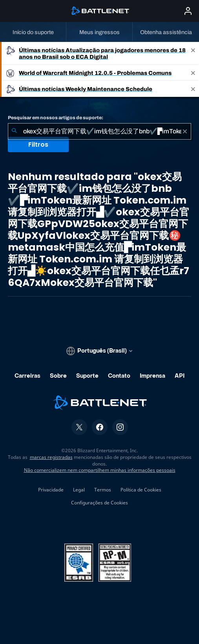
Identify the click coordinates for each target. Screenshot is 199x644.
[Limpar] (185, 131)
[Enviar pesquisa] (14, 131)
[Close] (193, 53)
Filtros (38, 145)
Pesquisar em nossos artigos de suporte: (56, 118)
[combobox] (99, 131)
